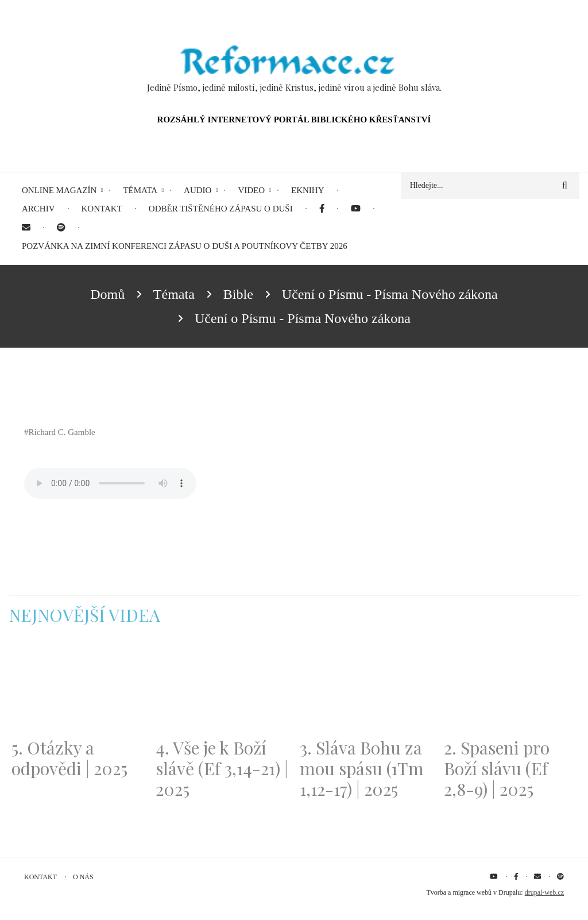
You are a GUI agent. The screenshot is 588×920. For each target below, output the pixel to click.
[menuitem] (322, 209)
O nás (83, 877)
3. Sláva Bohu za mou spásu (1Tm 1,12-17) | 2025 (362, 768)
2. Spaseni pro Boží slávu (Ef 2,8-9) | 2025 (497, 768)
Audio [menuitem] (198, 190)
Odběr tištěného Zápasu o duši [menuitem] (221, 209)
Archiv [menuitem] (38, 209)
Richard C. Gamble (62, 432)
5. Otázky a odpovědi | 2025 (69, 758)
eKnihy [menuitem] (308, 190)
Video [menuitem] (251, 190)
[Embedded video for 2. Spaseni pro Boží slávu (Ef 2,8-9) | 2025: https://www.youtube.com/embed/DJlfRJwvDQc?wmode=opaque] (510, 688)
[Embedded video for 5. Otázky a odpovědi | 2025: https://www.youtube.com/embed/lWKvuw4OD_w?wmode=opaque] (78, 688)
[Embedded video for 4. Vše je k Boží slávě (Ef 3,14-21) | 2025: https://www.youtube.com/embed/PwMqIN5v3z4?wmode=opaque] (222, 688)
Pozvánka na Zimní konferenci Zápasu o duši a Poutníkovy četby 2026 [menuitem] (185, 246)
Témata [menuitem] (140, 190)
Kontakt (40, 877)
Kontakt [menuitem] (102, 209)
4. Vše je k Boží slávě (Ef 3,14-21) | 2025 (222, 768)
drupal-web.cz (544, 892)
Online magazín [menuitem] (59, 190)
